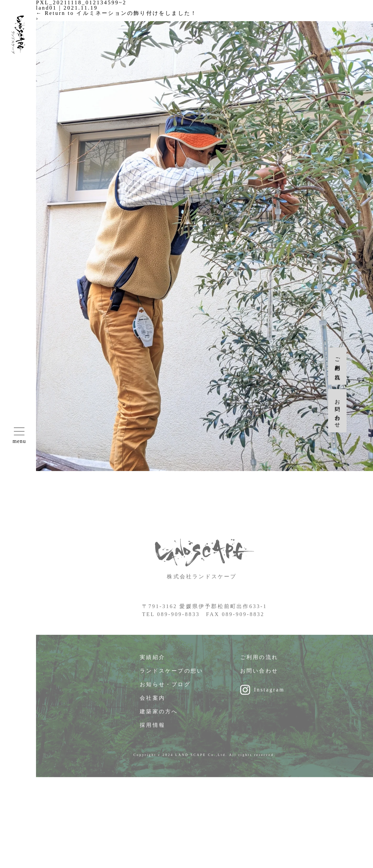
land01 (46, 8)
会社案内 (152, 702)
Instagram (269, 694)
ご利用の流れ (259, 661)
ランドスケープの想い (171, 675)
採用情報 (152, 729)
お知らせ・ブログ (165, 688)
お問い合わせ (259, 675)
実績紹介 (152, 661)
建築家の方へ (159, 715)
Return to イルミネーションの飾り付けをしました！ (116, 13)
